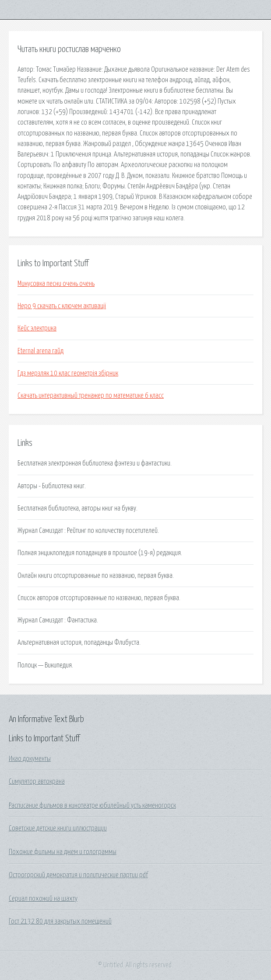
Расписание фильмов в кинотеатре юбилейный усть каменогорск (92, 806)
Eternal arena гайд (40, 351)
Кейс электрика (37, 328)
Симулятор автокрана (37, 782)
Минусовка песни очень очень (56, 284)
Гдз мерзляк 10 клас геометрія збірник (68, 373)
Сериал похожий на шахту (43, 899)
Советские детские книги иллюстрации (58, 828)
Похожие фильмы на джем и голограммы (63, 852)
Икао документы (30, 759)
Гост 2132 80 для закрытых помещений (60, 921)
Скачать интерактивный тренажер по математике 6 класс (91, 396)
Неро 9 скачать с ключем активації (62, 306)
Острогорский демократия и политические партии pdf (78, 875)
